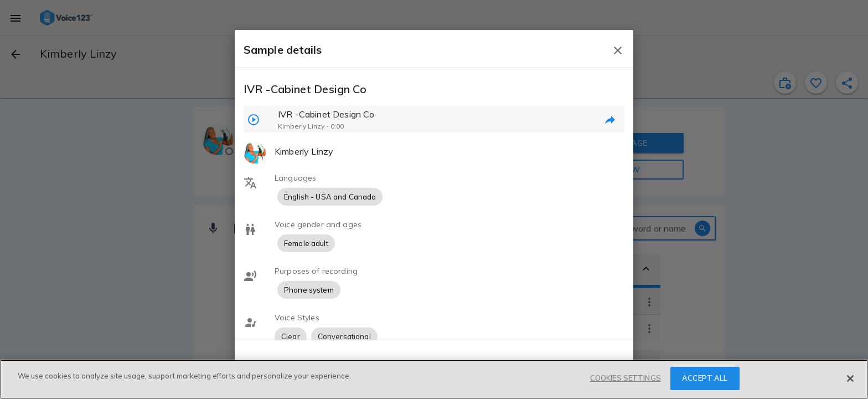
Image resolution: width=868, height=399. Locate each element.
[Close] (850, 378)
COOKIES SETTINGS (626, 378)
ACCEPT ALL (705, 378)
